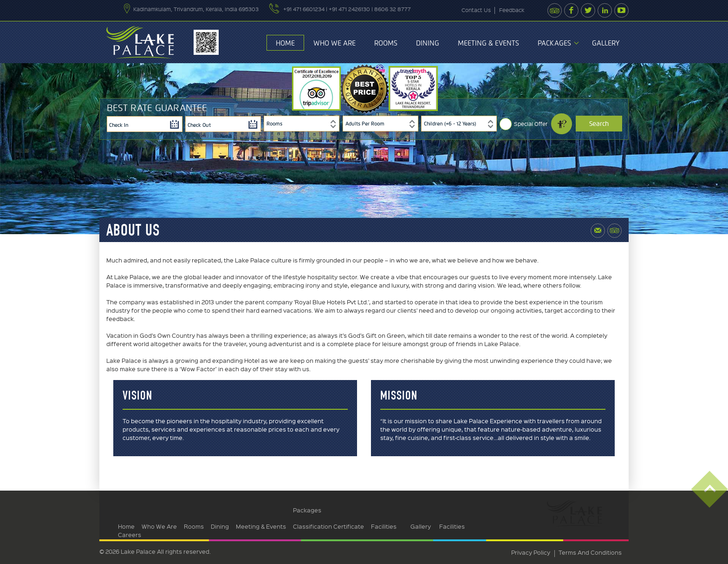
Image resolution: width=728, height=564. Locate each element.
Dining (428, 43)
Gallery (606, 43)
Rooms (386, 43)
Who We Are (335, 43)
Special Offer (531, 124)
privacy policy (531, 552)
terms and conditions (590, 552)
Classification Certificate (328, 526)
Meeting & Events (488, 43)
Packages (554, 43)
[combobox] (302, 124)
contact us (476, 10)
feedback (512, 10)
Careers (130, 534)
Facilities (384, 526)
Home (285, 43)
